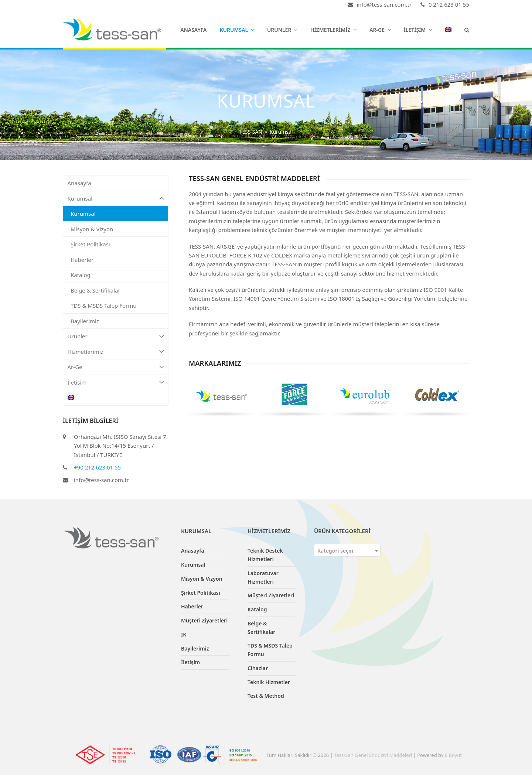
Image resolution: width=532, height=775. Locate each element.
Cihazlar (258, 668)
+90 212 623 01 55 (97, 467)
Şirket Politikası (90, 244)
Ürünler (116, 336)
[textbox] (347, 551)
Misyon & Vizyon (92, 229)
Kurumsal (116, 199)
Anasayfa (79, 183)
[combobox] (347, 550)
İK (184, 634)
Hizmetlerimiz (116, 352)
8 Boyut (453, 755)
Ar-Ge (116, 367)
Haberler (82, 260)
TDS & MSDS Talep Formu (104, 305)
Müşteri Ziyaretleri (204, 620)
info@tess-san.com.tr (101, 480)
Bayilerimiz (85, 321)
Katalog (81, 275)
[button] (467, 30)
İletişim (116, 383)
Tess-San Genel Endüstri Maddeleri (373, 755)
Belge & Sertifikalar (96, 290)
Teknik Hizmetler (269, 682)
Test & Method (266, 696)
